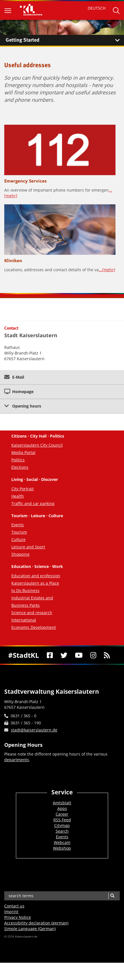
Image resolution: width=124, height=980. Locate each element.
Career (62, 814)
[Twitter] (64, 655)
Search (62, 831)
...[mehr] (107, 270)
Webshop (62, 848)
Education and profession (36, 576)
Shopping (20, 554)
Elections (20, 467)
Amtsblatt (62, 803)
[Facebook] (50, 655)
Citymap (62, 825)
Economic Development (34, 627)
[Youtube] (79, 655)
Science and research (32, 613)
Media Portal (23, 452)
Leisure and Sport (28, 547)
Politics (18, 460)
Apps (62, 808)
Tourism (19, 532)
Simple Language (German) (30, 929)
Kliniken (13, 260)
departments (17, 760)
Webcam (62, 842)
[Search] (112, 896)
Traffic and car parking (33, 503)
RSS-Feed (62, 820)
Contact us (14, 906)
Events (18, 525)
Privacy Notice (18, 917)
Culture (18, 539)
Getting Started (65, 40)
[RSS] (107, 655)
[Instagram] (93, 655)
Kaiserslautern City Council (37, 445)
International (24, 620)
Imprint (11, 912)
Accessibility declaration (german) (36, 923)
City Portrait (23, 489)
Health (18, 496)
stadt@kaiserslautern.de (34, 730)
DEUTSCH (97, 8)
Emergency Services (25, 181)
